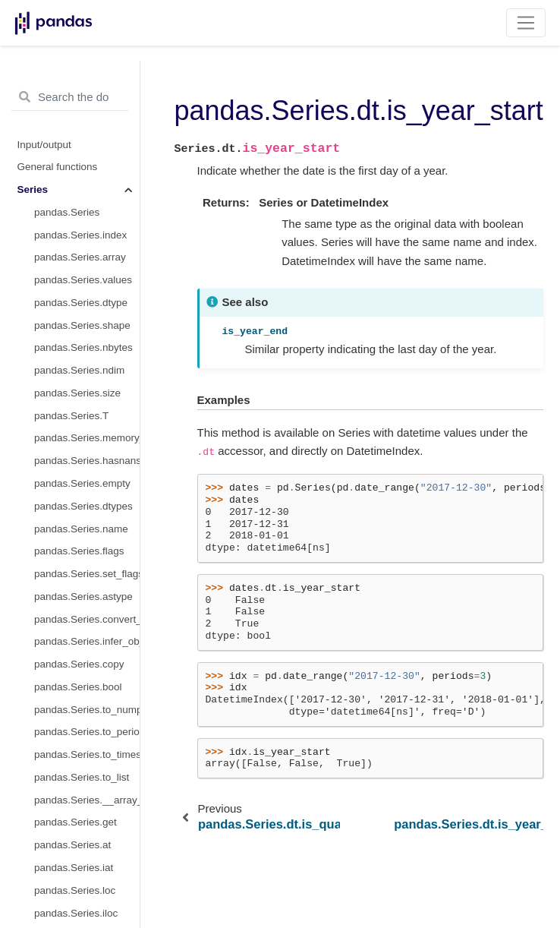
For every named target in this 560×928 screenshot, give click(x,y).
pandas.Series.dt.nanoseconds (87, 758)
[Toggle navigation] (526, 23)
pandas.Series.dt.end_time (87, 668)
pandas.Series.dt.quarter (87, 80)
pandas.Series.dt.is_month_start (87, 103)
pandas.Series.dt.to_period (87, 374)
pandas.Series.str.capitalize (87, 849)
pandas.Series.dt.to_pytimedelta (87, 803)
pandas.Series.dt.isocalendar (87, 351)
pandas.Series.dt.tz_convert (87, 442)
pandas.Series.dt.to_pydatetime (87, 397)
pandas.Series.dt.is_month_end (87, 126)
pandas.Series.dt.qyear (87, 622)
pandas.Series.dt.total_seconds (87, 826)
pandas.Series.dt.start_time (87, 645)
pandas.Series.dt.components (87, 781)
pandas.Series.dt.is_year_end (87, 216)
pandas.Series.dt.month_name (87, 578)
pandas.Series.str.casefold (87, 871)
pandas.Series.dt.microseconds (87, 735)
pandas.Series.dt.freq (83, 328)
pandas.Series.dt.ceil (82, 555)
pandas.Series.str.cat (82, 894)
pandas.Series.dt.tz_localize (87, 419)
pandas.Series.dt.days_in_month (87, 284)
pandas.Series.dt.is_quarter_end (87, 170)
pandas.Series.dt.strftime (87, 487)
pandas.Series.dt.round (87, 510)
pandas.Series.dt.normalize (87, 464)
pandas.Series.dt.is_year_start (87, 193)
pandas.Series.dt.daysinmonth (87, 261)
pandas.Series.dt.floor (84, 532)
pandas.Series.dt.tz (78, 306)
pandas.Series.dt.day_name (87, 600)
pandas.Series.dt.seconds (87, 713)
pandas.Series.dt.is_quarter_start (87, 148)
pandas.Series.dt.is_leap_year (87, 238)
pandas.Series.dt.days (85, 691)
